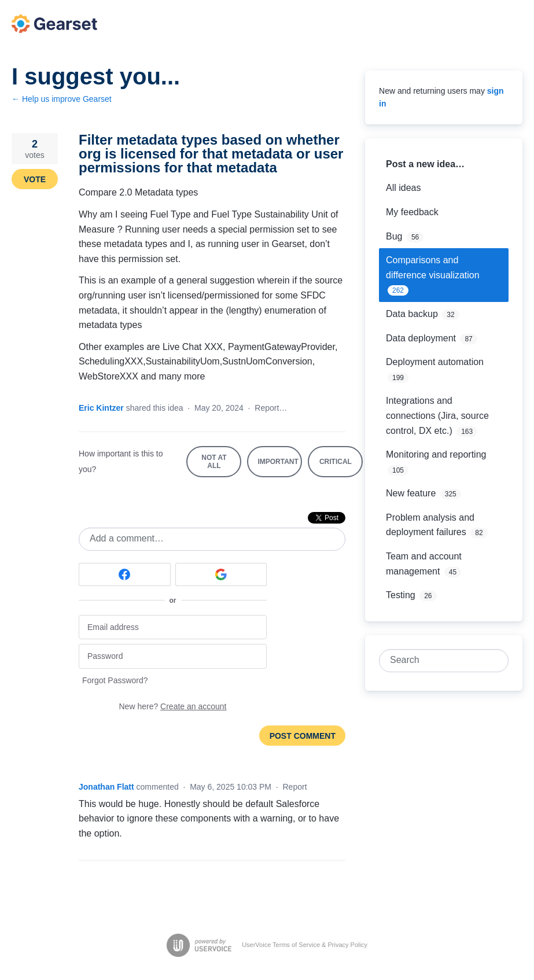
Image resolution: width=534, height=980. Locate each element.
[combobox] (437, 661)
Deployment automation (435, 362)
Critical (341, 467)
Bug (394, 236)
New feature (411, 493)
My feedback (412, 212)
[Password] (173, 656)
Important (280, 467)
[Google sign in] (221, 574)
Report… (271, 408)
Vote (35, 179)
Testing (401, 595)
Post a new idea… (425, 164)
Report (295, 787)
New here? (173, 706)
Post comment (303, 736)
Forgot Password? (115, 680)
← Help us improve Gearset (62, 99)
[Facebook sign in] (125, 574)
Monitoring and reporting (436, 454)
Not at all (221, 465)
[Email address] (173, 627)
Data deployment (421, 338)
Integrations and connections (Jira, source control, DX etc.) (437, 415)
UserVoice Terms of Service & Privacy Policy (305, 944)
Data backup (412, 314)
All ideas (403, 188)
